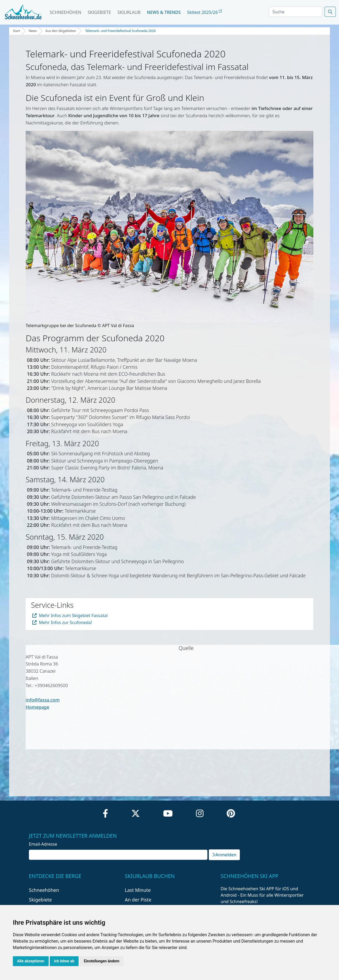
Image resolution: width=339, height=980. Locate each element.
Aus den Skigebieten (61, 31)
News (33, 31)
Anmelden (224, 855)
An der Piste (138, 900)
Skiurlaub (129, 12)
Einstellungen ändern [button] (102, 961)
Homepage (37, 707)
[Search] (296, 12)
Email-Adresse (43, 844)
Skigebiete (99, 12)
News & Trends (164, 12)
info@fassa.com (43, 700)
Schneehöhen (66, 12)
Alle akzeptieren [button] (31, 961)
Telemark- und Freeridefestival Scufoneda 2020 (120, 31)
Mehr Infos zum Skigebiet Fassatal (70, 616)
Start (16, 31)
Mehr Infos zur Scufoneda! (62, 622)
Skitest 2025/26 (205, 12)
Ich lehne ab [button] (64, 961)
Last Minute (138, 890)
